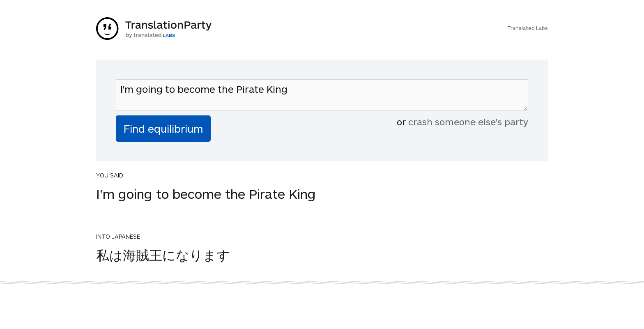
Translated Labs (528, 28)
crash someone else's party (468, 122)
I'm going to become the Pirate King (322, 95)
